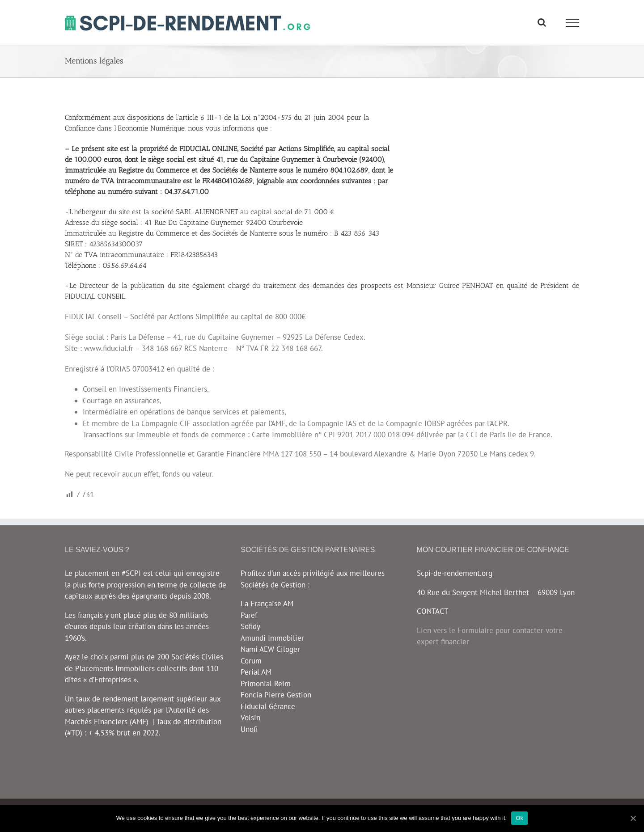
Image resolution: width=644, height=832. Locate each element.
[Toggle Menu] (573, 23)
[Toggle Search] (542, 22)
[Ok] (633, 818)
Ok (519, 818)
